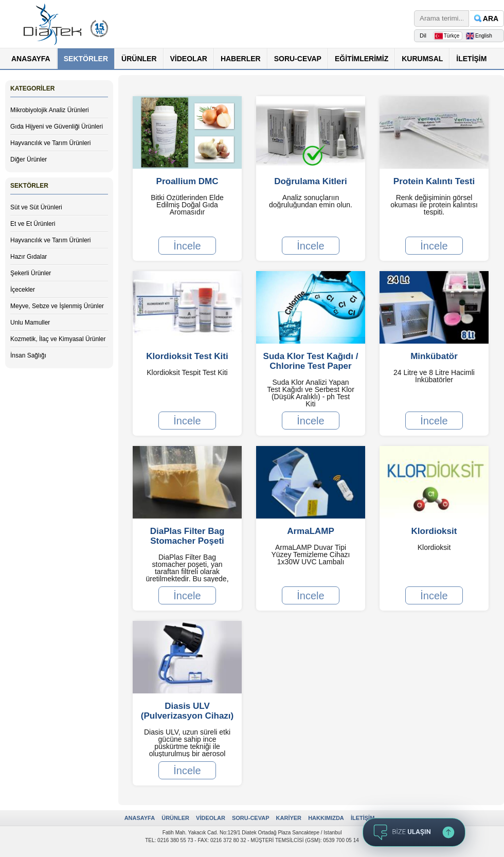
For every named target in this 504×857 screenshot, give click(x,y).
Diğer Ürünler (29, 159)
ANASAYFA (31, 59)
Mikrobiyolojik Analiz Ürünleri (50, 110)
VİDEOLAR (189, 59)
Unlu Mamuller (30, 323)
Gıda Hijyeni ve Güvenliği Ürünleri (57, 127)
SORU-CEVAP (298, 59)
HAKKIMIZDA (326, 818)
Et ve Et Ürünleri (33, 224)
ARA (491, 19)
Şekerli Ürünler (31, 273)
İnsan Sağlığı (28, 355)
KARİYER (289, 818)
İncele (187, 245)
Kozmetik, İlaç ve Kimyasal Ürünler (58, 339)
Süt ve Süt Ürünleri (36, 207)
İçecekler (23, 290)
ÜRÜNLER (139, 59)
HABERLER (241, 59)
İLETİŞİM (471, 59)
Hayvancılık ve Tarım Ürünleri (51, 143)
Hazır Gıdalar (29, 257)
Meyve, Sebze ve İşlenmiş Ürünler (57, 306)
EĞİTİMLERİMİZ (362, 59)
